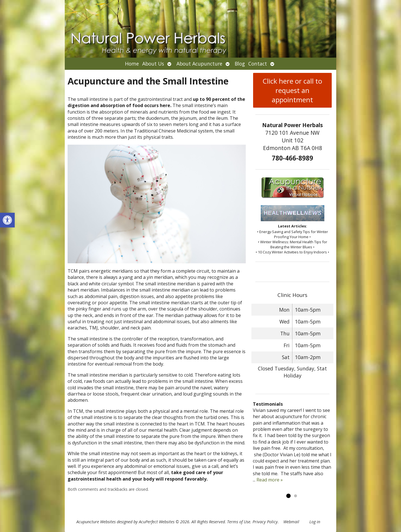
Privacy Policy (265, 522)
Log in (315, 522)
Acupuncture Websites (96, 522)
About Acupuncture (199, 64)
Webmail (291, 522)
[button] (7, 220)
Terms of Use (239, 522)
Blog (240, 64)
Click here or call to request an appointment (292, 90)
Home (132, 64)
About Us (153, 64)
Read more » (270, 480)
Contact (258, 64)
